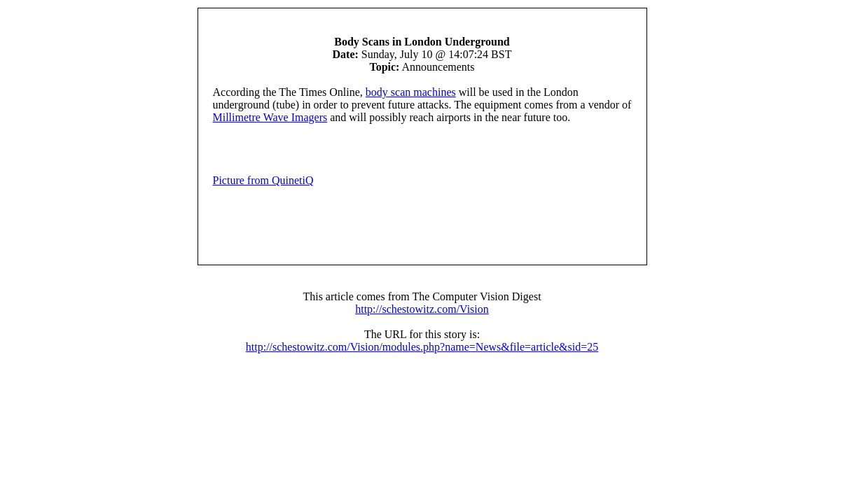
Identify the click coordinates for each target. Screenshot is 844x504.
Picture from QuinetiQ (263, 180)
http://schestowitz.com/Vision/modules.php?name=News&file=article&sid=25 (422, 347)
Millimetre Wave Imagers (270, 117)
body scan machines (411, 92)
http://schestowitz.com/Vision (422, 309)
